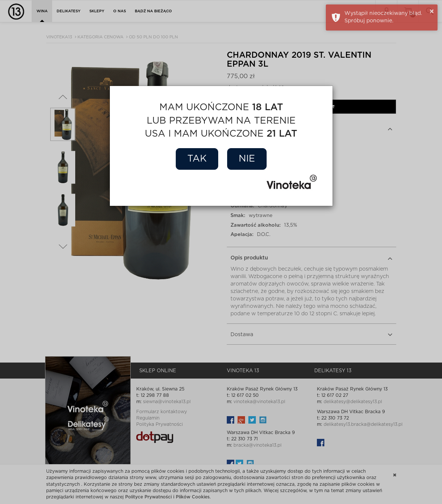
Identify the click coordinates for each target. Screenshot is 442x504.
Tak (197, 159)
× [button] (432, 12)
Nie (247, 159)
